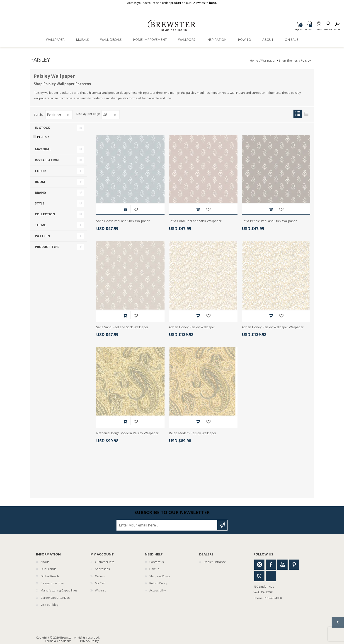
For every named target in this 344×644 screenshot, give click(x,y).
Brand (40, 193)
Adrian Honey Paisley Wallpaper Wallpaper (273, 327)
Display (81, 114)
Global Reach (50, 576)
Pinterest (294, 565)
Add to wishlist (136, 209)
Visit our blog (49, 605)
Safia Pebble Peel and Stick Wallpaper (269, 221)
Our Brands (48, 569)
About (45, 562)
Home (254, 60)
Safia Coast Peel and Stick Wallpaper (123, 221)
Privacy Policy (90, 641)
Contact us (157, 562)
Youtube (282, 565)
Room (40, 182)
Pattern (42, 236)
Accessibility (158, 590)
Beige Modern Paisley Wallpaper (193, 433)
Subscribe (222, 525)
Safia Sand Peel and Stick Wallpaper (122, 327)
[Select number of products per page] (111, 115)
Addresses (102, 569)
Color (40, 171)
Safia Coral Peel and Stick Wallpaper (195, 221)
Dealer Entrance (215, 562)
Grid (298, 114)
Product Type (47, 247)
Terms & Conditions (58, 641)
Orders (100, 576)
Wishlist (100, 590)
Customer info (105, 562)
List (306, 114)
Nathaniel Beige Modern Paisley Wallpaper (127, 433)
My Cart (299, 28)
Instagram (259, 565)
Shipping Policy (160, 576)
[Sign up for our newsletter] (167, 525)
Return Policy (158, 583)
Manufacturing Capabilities (59, 590)
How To (154, 569)
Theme (40, 225)
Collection (45, 214)
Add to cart (125, 209)
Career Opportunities (55, 598)
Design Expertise (52, 583)
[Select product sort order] (59, 115)
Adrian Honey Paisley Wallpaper (192, 327)
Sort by (39, 115)
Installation (47, 160)
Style (40, 203)
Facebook (271, 565)
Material (43, 149)
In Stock (42, 128)
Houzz (259, 576)
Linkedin (271, 576)
